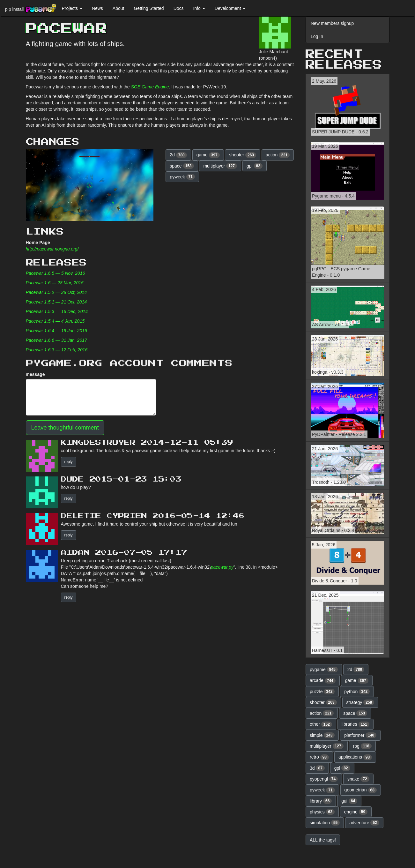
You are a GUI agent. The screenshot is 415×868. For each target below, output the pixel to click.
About (119, 8)
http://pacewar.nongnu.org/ (52, 249)
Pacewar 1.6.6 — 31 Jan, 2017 (56, 340)
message (35, 374)
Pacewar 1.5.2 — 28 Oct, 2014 (56, 292)
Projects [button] (72, 8)
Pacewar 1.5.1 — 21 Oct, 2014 (56, 302)
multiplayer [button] (220, 166)
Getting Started (149, 8)
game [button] (208, 155)
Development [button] (230, 8)
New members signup (332, 23)
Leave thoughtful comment (65, 428)
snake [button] (358, 779)
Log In (317, 36)
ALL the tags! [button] (323, 840)
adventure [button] (364, 823)
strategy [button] (360, 702)
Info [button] (199, 8)
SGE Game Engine (150, 87)
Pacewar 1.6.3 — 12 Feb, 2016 (57, 350)
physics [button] (322, 812)
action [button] (278, 155)
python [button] (357, 692)
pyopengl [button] (324, 779)
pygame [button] (324, 670)
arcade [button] (323, 681)
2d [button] (178, 155)
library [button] (321, 801)
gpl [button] (255, 166)
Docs (179, 8)
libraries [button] (356, 724)
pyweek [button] (182, 177)
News (97, 8)
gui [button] (349, 801)
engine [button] (356, 812)
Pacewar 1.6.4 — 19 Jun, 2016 (56, 331)
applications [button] (355, 757)
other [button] (321, 724)
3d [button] (317, 768)
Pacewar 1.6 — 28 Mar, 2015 (55, 283)
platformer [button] (360, 735)
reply (69, 462)
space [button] (182, 166)
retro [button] (319, 757)
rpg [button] (362, 746)
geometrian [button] (361, 790)
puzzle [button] (322, 692)
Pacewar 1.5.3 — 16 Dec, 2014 (57, 311)
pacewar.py (222, 567)
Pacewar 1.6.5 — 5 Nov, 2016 (56, 273)
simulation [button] (325, 823)
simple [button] (322, 735)
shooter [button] (243, 155)
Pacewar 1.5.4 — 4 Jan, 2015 (55, 321)
